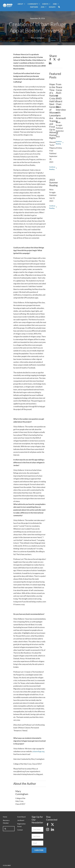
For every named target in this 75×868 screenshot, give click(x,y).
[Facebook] (50, 59)
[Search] (5, 829)
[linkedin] (52, 829)
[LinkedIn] (50, 63)
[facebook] (48, 825)
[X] (54, 59)
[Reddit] (59, 59)
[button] (59, 7)
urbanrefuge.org (38, 751)
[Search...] (9, 829)
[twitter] (52, 825)
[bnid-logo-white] (8, 4)
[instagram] (48, 829)
